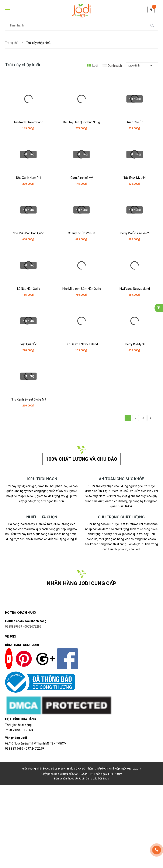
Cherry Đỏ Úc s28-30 (81, 233)
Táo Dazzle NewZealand (81, 343)
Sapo (106, 778)
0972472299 (33, 626)
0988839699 (14, 626)
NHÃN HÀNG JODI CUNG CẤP (82, 583)
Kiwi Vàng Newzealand (135, 288)
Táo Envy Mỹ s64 (135, 177)
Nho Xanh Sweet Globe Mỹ (28, 398)
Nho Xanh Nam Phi (29, 177)
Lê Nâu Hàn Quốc (29, 288)
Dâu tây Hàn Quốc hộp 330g (81, 122)
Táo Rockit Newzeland (28, 122)
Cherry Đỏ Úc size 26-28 (135, 233)
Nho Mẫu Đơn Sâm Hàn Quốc (82, 288)
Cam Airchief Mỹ (82, 177)
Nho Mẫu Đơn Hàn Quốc (28, 233)
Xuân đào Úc (135, 122)
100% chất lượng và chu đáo (81, 459)
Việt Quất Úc (29, 343)
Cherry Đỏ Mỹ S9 (135, 343)
